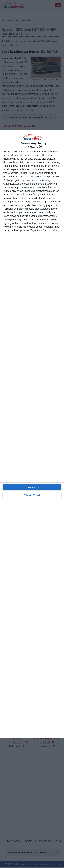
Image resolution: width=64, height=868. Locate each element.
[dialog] (32, 434)
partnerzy (36, 180)
